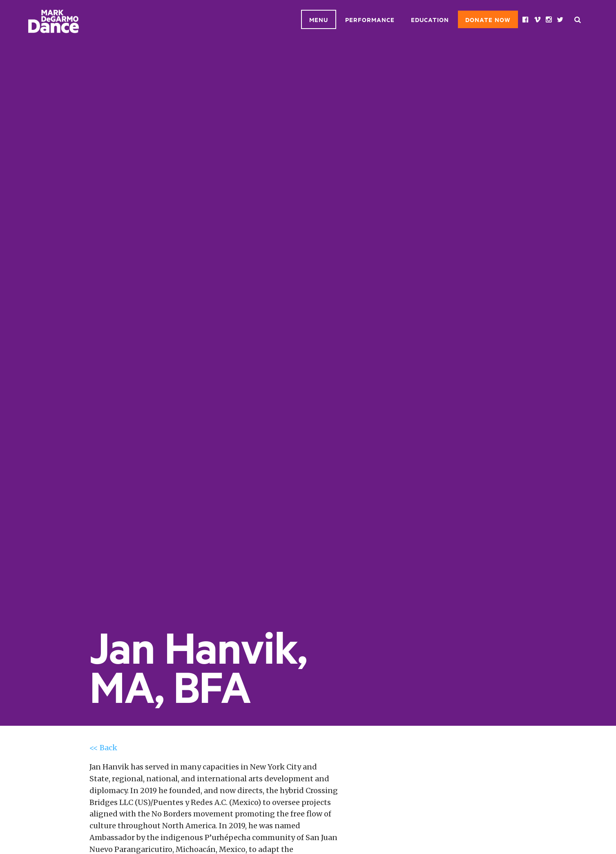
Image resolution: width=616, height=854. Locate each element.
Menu (319, 19)
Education (430, 19)
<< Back (103, 748)
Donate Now (488, 19)
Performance (370, 19)
